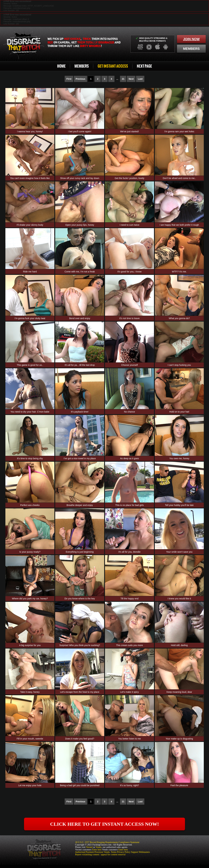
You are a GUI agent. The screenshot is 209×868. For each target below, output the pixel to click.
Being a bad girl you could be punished (80, 785)
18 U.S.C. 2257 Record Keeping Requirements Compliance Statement (107, 842)
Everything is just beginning (80, 552)
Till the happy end (129, 599)
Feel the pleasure (179, 785)
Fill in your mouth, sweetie (30, 739)
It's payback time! (80, 412)
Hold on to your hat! (179, 412)
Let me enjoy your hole (30, 785)
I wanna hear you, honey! (30, 131)
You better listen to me (130, 739)
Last (140, 79)
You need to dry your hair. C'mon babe (30, 412)
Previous (80, 79)
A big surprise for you (30, 645)
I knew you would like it (179, 599)
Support (135, 852)
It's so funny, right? (129, 785)
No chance (130, 412)
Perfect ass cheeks (30, 505)
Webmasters (144, 852)
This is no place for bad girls (129, 505)
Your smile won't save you (179, 552)
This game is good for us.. (30, 365)
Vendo (99, 847)
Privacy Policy (124, 852)
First (69, 79)
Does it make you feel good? (80, 739)
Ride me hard (30, 272)
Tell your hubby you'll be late (179, 505)
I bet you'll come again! (80, 131)
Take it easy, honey (30, 692)
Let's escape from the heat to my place (80, 692)
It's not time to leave (129, 318)
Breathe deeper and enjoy (80, 505)
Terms (114, 852)
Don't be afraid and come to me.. (179, 178)
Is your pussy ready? (30, 552)
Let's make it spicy (129, 692)
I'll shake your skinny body (30, 225)
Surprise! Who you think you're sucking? (80, 645)
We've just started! (129, 131)
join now (191, 39)
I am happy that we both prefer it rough (179, 225)
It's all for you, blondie (130, 552)
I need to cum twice (130, 225)
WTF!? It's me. (179, 272)
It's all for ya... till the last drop (80, 365)
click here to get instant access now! (104, 824)
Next (131, 79)
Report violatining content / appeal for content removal (100, 855)
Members (82, 66)
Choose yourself (129, 365)
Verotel (89, 847)
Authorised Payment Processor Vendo (92, 852)
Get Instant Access (113, 66)
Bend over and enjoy (80, 318)
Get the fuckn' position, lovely (129, 178)
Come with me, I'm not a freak (80, 272)
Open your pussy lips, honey (80, 225)
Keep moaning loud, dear (179, 692)
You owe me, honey (179, 458)
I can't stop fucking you (179, 365)
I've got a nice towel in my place (80, 458)
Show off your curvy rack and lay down (80, 178)
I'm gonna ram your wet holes (179, 131)
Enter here (97, 850)
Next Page (144, 66)
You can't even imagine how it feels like (30, 178)
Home (61, 66)
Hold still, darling (179, 645)
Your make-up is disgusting (179, 739)
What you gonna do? (179, 318)
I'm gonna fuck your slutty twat (30, 318)
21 (123, 79)
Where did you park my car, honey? (30, 599)
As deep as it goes (129, 458)
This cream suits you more (129, 645)
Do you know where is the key (80, 599)
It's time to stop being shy (30, 458)
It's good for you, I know (129, 272)
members (191, 49)
